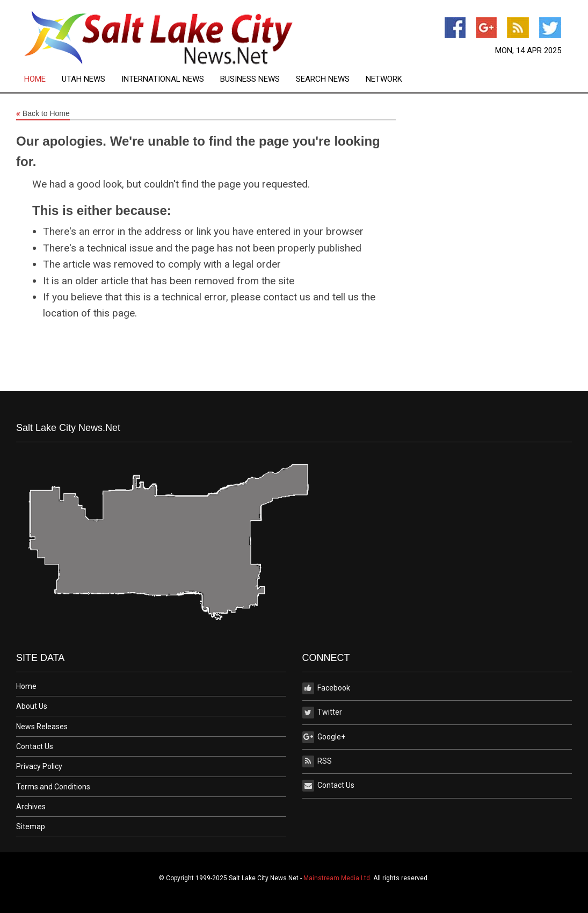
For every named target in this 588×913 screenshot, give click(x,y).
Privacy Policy (39, 766)
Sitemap (31, 826)
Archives (31, 807)
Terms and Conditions (53, 787)
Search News (323, 79)
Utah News (84, 79)
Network (384, 79)
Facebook (326, 688)
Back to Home (43, 114)
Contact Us (35, 746)
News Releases (42, 727)
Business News (250, 79)
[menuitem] (43, 79)
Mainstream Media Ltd (337, 878)
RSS (317, 761)
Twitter (322, 713)
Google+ (324, 737)
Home (35, 79)
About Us (32, 706)
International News (163, 79)
